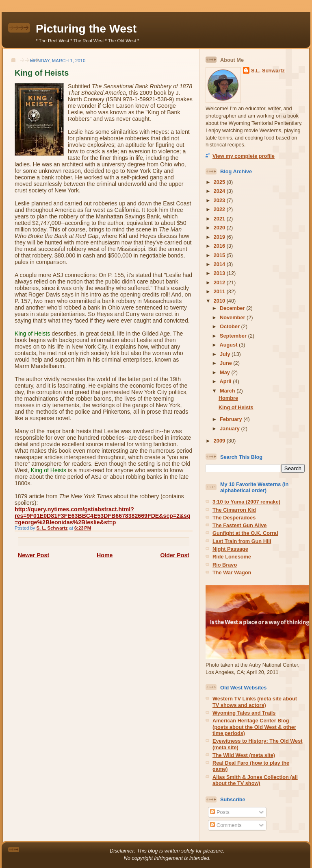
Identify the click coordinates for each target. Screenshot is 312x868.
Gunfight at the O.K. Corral (245, 533)
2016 (220, 246)
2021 (220, 219)
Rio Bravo (225, 565)
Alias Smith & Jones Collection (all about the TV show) (255, 780)
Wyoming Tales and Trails (244, 713)
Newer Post (34, 555)
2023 (220, 200)
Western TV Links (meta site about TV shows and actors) (255, 702)
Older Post (175, 555)
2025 (220, 182)
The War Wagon (232, 572)
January (230, 429)
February (232, 419)
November (233, 317)
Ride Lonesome (232, 557)
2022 (220, 209)
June (226, 363)
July (226, 354)
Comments (226, 825)
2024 (220, 191)
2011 (220, 291)
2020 (220, 228)
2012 (220, 282)
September (234, 336)
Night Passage (230, 549)
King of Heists (236, 407)
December (233, 308)
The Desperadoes (234, 518)
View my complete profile (244, 156)
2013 (220, 273)
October (230, 326)
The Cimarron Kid (234, 510)
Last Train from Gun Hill (242, 541)
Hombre (228, 398)
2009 (220, 441)
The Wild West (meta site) (244, 755)
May (225, 372)
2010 (220, 301)
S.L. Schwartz (268, 71)
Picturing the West (86, 28)
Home (105, 555)
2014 (220, 264)
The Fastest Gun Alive (239, 525)
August (229, 345)
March (228, 391)
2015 (220, 255)
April (226, 381)
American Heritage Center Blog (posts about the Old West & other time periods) (254, 727)
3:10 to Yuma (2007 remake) (246, 502)
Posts (220, 812)
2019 (220, 237)
